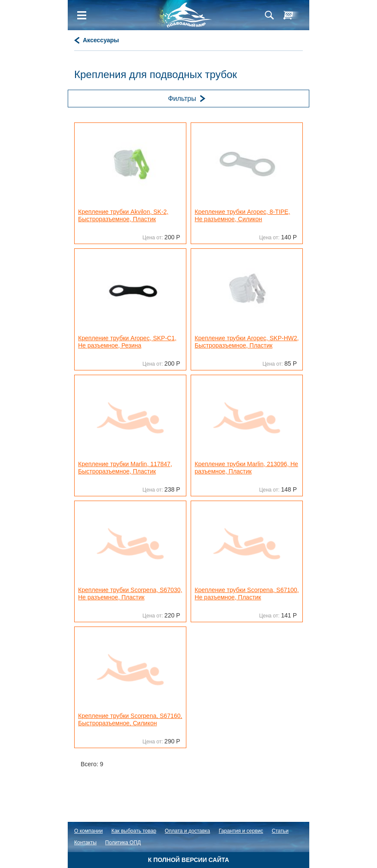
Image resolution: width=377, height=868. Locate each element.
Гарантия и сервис (241, 831)
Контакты (85, 843)
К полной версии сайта (188, 860)
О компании (88, 831)
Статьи (280, 831)
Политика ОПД (123, 843)
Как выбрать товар (134, 831)
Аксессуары (101, 40)
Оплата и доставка (187, 831)
